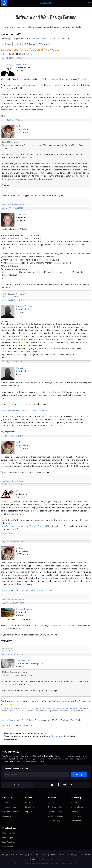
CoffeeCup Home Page (19, 855)
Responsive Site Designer (43, 708)
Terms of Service (68, 863)
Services (52, 798)
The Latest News (9, 807)
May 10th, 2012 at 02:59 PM (13, 603)
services (27, 759)
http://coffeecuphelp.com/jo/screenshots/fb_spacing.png (26, 590)
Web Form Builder (25, 27)
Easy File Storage (55, 812)
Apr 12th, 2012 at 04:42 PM (12, 300)
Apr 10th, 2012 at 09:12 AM (12, 58)
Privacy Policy (54, 863)
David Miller (21, 64)
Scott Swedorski (24, 661)
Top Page (5, 855)
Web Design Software (49, 855)
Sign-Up (79, 775)
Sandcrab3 (21, 214)
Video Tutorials (77, 807)
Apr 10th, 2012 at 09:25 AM (12, 120)
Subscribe (30, 44)
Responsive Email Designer (62, 708)
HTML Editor (48, 756)
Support (74, 802)
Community (76, 798)
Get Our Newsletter (10, 812)
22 (10, 54)
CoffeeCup (7, 798)
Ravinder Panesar (24, 306)
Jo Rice (20, 126)
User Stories (76, 821)
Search (7, 44)
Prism (19, 491)
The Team (6, 802)
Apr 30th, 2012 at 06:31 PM (12, 485)
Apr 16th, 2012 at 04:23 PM (12, 362)
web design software (11, 759)
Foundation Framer (79, 708)
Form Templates (9, 842)
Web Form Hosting (55, 816)
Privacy (88, 855)
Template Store (9, 828)
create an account (39, 39)
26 (24, 54)
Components (8, 847)
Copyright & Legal (76, 855)
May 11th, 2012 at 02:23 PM (13, 654)
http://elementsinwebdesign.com (13, 205)
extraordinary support (11, 762)
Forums (12, 27)
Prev (6, 54)
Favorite (43, 44)
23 (13, 54)
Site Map (33, 859)
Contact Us (7, 816)
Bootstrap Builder (14, 711)
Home (4, 27)
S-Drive (51, 802)
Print (18, 44)
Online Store (34, 855)
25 (20, 54)
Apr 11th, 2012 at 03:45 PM (12, 208)
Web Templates (9, 833)
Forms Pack (30, 807)
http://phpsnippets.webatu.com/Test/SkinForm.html (24, 526)
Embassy (75, 812)
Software (29, 798)
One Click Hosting (55, 807)
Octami (19, 368)
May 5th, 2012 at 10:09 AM (12, 542)
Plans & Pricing (54, 821)
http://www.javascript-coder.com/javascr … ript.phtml (25, 410)
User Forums (76, 816)
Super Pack (30, 812)
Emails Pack (30, 802)
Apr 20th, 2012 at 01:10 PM (12, 436)
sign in (10, 39)
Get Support (63, 855)
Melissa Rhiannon (24, 609)
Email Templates (9, 838)
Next (28, 54)
